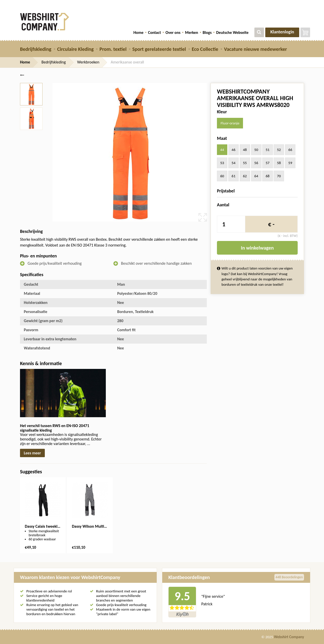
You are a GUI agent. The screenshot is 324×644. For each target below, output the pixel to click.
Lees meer (32, 453)
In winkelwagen (257, 248)
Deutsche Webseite (232, 32)
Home (138, 32)
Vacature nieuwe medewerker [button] (256, 49)
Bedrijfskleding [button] (36, 49)
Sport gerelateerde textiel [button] (159, 49)
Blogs (207, 32)
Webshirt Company (289, 637)
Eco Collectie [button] (205, 49)
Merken (192, 32)
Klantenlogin (282, 32)
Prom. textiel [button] (113, 49)
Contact (155, 32)
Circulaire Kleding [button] (75, 49)
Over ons (173, 32)
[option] (43, 515)
